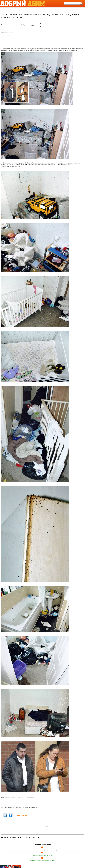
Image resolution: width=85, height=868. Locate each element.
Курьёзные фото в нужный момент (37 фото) (43, 861)
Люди (9, 34)
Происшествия (31, 797)
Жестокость (21, 797)
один (49, 163)
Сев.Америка (11, 33)
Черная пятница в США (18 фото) (42, 855)
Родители (7, 797)
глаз (52, 163)
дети (66, 50)
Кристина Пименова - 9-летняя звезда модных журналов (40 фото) (43, 850)
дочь (26, 165)
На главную (4, 9)
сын (34, 163)
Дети (8, 35)
